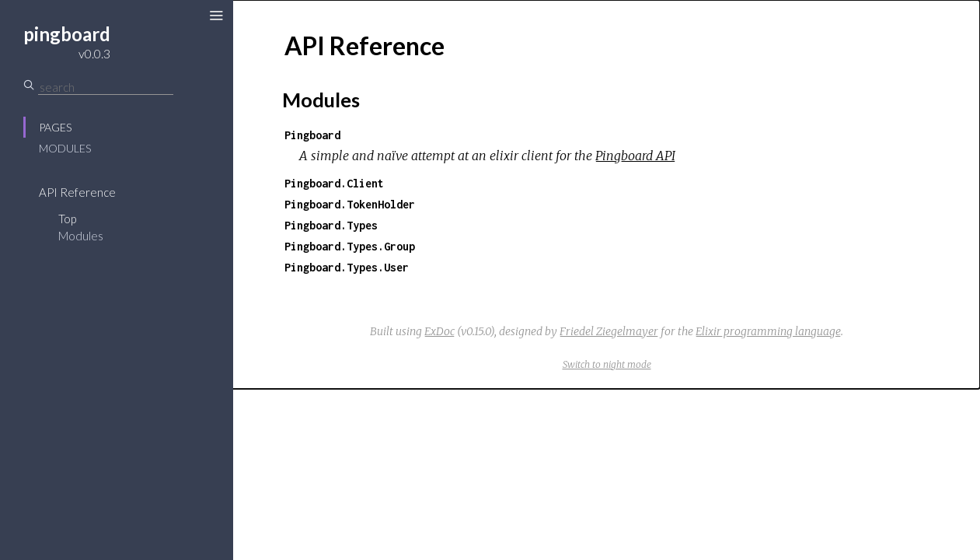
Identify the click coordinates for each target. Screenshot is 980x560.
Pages (55, 127)
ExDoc (439, 331)
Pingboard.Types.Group (350, 246)
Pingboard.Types (331, 225)
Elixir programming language (768, 331)
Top (67, 219)
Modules (65, 148)
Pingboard (312, 135)
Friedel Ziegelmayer (609, 331)
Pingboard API (635, 156)
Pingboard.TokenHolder (350, 204)
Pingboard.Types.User (347, 267)
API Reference (77, 192)
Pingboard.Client (334, 183)
